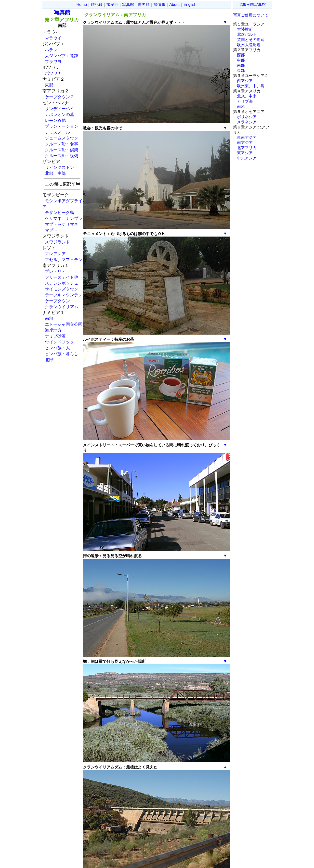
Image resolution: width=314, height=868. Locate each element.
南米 (241, 107)
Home (82, 5)
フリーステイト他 (62, 277)
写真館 (128, 5)
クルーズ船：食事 (62, 144)
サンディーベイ (59, 109)
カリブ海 (245, 101)
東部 (49, 85)
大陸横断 (245, 29)
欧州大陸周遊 (249, 45)
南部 (49, 318)
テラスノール (57, 132)
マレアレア (55, 254)
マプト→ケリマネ (62, 224)
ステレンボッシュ (62, 283)
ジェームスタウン (62, 138)
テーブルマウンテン (64, 295)
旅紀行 (112, 5)
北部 (49, 360)
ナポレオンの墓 (59, 114)
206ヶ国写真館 (253, 5)
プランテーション (62, 126)
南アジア (245, 143)
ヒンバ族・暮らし (62, 354)
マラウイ (53, 38)
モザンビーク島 (59, 213)
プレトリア (55, 271)
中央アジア (247, 158)
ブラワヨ (53, 62)
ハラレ (51, 50)
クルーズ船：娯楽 (62, 150)
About (174, 5)
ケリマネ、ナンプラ (64, 218)
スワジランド (57, 242)
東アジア (245, 153)
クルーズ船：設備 (62, 156)
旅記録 (97, 5)
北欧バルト (247, 34)
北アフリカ (247, 148)
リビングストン (59, 167)
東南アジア (247, 137)
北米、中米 (247, 96)
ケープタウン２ (59, 97)
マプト (51, 230)
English (190, 5)
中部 (241, 60)
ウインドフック (59, 342)
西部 (241, 55)
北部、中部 (55, 173)
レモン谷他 (55, 120)
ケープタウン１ (59, 301)
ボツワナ (53, 73)
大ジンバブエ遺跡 (62, 56)
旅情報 (159, 5)
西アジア (245, 81)
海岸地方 (53, 330)
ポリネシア (247, 117)
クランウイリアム (62, 307)
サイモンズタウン (62, 289)
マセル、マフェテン (64, 260)
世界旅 (144, 5)
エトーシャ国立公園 (64, 324)
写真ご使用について (251, 15)
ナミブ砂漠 (55, 336)
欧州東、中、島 (251, 86)
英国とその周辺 (251, 40)
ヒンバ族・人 (57, 348)
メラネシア (247, 122)
